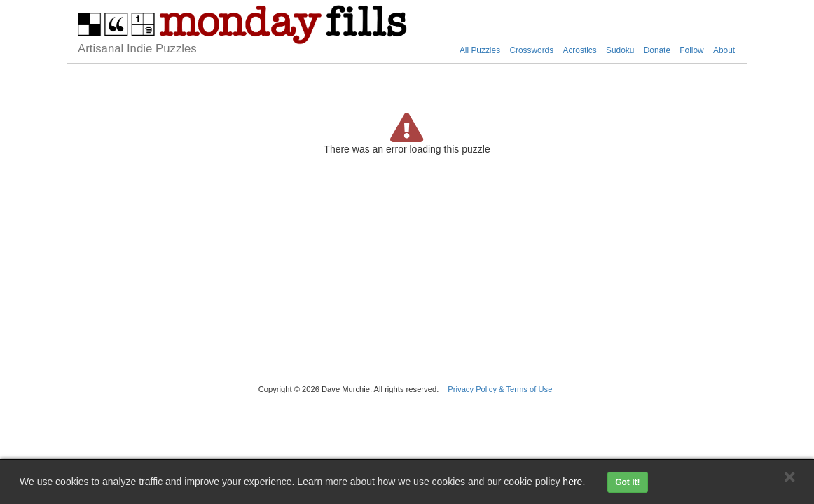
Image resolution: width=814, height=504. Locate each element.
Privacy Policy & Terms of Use (500, 389)
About (724, 50)
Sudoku (620, 50)
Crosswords (531, 50)
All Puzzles (480, 50)
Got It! (627, 482)
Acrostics (579, 50)
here (572, 482)
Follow (691, 50)
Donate (657, 50)
